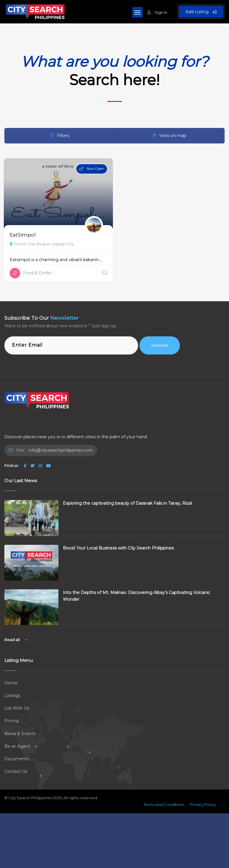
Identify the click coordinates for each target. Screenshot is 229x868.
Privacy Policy (203, 804)
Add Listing (201, 12)
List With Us (17, 708)
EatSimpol (23, 235)
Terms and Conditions (164, 804)
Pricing (12, 721)
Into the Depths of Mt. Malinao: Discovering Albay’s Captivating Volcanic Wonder (136, 596)
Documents (17, 759)
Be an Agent (17, 746)
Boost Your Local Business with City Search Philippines (118, 548)
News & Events (20, 734)
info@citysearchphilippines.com (60, 450)
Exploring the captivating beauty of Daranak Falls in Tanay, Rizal (127, 503)
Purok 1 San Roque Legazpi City (42, 244)
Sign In (157, 12)
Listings (12, 696)
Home (11, 683)
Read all (16, 640)
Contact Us (16, 771)
